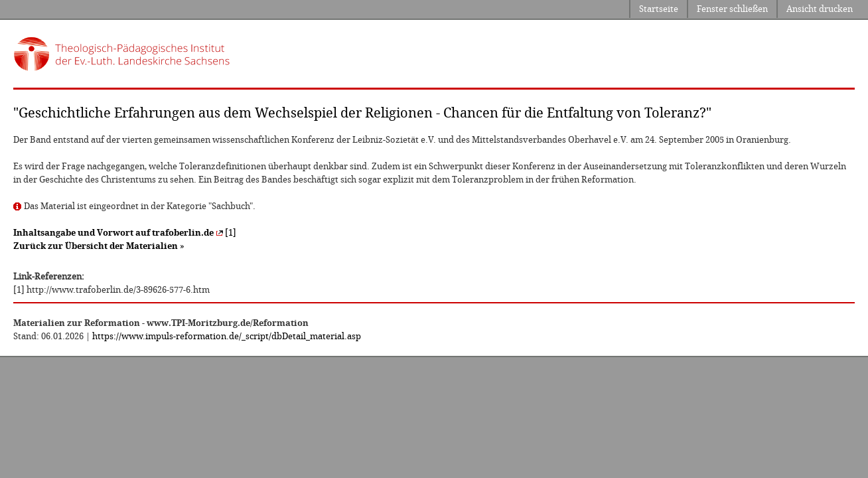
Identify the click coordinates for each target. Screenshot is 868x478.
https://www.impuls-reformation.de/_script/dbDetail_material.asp (227, 336)
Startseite (659, 9)
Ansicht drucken (820, 9)
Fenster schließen (732, 9)
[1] (125, 233)
